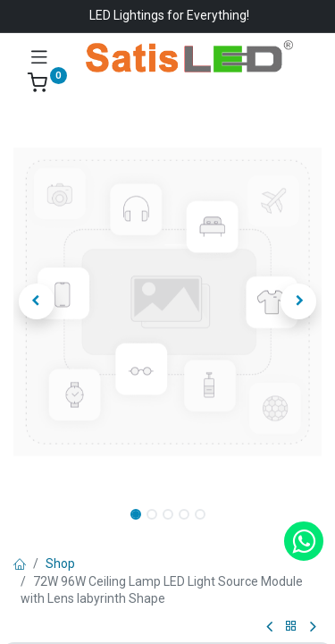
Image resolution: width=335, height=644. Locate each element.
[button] (37, 301)
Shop (60, 563)
